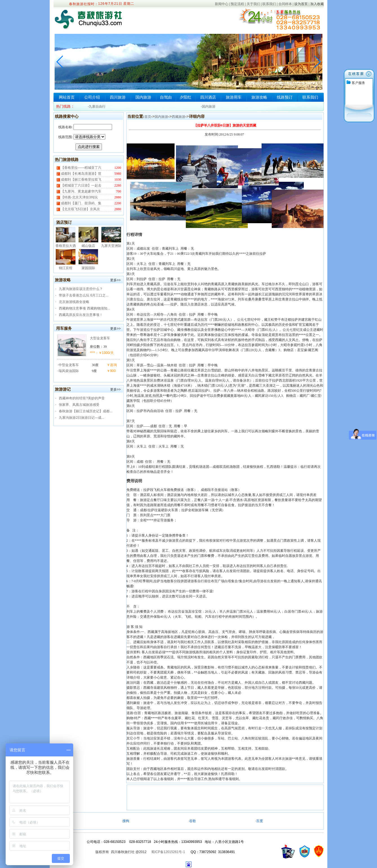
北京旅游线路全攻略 (74, 302)
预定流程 (237, 4)
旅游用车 (234, 97)
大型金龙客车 (100, 338)
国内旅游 (143, 97)
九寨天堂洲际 (111, 246)
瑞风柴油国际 (69, 371)
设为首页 (301, 4)
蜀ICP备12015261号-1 (168, 852)
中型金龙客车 (69, 365)
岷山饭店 (88, 246)
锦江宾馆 (66, 268)
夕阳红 (186, 97)
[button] (317, 62)
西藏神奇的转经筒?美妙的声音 (82, 398)
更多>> (115, 280)
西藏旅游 (179, 117)
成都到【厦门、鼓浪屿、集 (81, 203)
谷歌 (193, 821)
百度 (260, 821)
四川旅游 (118, 97)
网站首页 (67, 97)
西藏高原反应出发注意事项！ (81, 315)
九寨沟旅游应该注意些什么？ (81, 289)
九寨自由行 (97, 107)
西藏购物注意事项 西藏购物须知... (84, 308)
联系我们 (269, 4)
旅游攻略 (259, 97)
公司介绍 (92, 97)
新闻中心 (222, 4)
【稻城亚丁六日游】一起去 (81, 185)
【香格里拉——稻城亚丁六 (81, 168)
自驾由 (166, 97)
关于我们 (253, 4)
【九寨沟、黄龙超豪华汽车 (81, 191)
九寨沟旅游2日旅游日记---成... (82, 418)
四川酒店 (208, 97)
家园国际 (88, 268)
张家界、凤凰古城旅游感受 (79, 405)
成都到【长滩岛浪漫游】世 (81, 174)
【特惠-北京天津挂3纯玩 (79, 197)
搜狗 (126, 821)
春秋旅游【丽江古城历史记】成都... (86, 411)
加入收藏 (317, 4)
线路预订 (285, 97)
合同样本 (285, 4)
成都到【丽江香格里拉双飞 (81, 180)
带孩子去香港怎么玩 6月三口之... (84, 295)
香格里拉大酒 (66, 246)
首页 (148, 117)
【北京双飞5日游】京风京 (80, 209)
